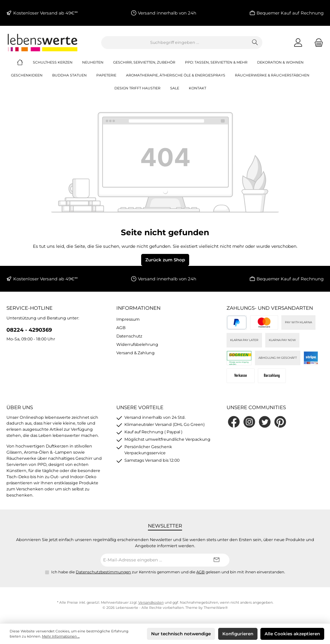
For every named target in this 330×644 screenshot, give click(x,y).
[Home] (25, 63)
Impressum (128, 319)
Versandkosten (151, 603)
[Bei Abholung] (272, 376)
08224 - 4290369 (29, 330)
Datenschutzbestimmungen (103, 572)
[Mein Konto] (298, 42)
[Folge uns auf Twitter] (265, 422)
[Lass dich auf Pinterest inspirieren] (280, 422)
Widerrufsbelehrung (137, 344)
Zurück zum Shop (165, 260)
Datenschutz (129, 336)
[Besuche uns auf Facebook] (234, 422)
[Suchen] (255, 43)
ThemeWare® (216, 608)
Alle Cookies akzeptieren (292, 634)
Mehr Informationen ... (61, 636)
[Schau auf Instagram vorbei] (249, 422)
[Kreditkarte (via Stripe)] (264, 322)
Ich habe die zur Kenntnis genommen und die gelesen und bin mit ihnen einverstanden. (168, 572)
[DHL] (239, 358)
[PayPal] (237, 322)
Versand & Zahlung (136, 353)
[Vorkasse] (241, 376)
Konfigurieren (238, 634)
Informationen (138, 308)
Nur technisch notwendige (181, 634)
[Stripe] (311, 358)
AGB (121, 328)
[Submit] (217, 560)
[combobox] (175, 43)
